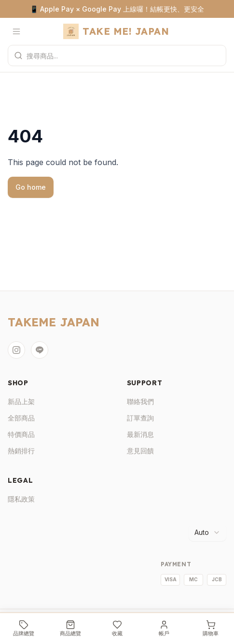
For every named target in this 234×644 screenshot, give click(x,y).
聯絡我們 (140, 401)
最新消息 (140, 434)
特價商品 (21, 434)
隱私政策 (21, 499)
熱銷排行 (21, 451)
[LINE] (40, 350)
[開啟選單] (16, 31)
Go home (31, 187)
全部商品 (21, 418)
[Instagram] (16, 350)
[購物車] (211, 629)
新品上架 (21, 401)
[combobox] (207, 532)
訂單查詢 (140, 418)
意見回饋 (140, 451)
